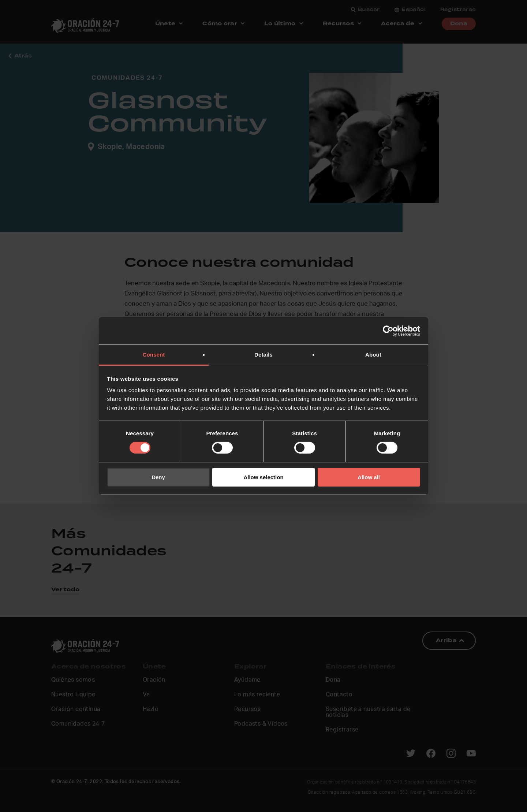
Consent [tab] (154, 355)
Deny (158, 477)
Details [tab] (263, 355)
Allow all (369, 477)
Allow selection (263, 477)
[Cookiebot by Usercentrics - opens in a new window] (388, 331)
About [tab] (373, 355)
